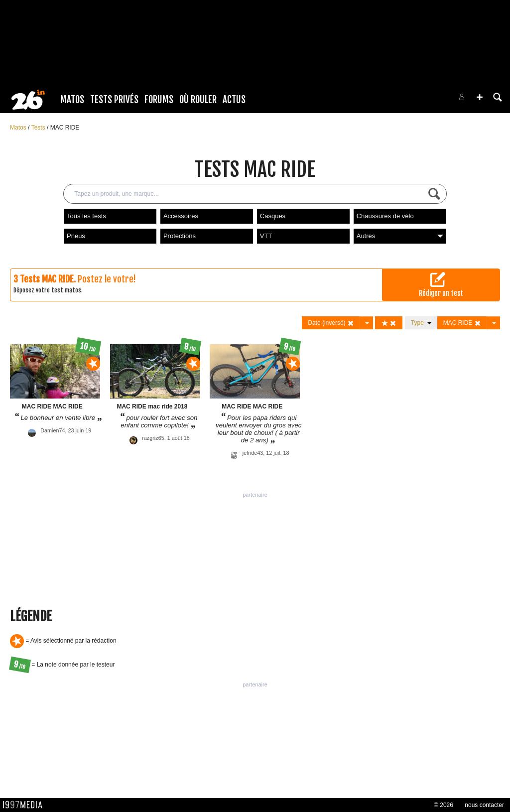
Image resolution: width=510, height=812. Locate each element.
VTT (266, 236)
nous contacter (484, 805)
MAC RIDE (65, 128)
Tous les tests (86, 216)
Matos (72, 100)
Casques (273, 216)
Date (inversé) (331, 323)
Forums (159, 100)
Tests (39, 128)
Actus (234, 100)
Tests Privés (114, 100)
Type (421, 323)
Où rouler (198, 100)
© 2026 (444, 805)
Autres (400, 236)
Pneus (76, 236)
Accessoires (181, 216)
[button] (480, 97)
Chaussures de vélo (385, 216)
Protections (180, 236)
